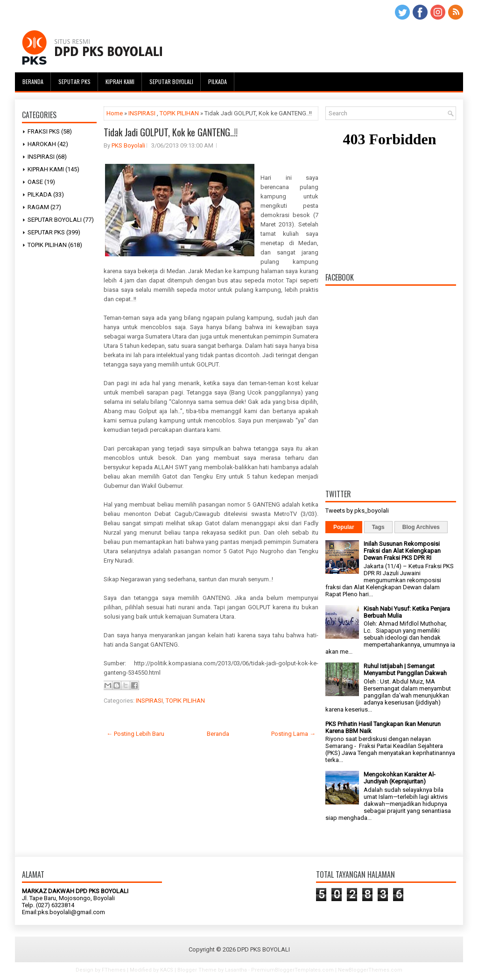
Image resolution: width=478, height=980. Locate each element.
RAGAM (38, 207)
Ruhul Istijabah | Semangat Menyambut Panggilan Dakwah (405, 670)
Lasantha (236, 970)
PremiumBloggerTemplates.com (292, 970)
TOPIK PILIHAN (47, 245)
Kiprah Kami (120, 81)
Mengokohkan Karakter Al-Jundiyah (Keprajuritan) (400, 778)
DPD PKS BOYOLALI (264, 949)
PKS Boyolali (128, 145)
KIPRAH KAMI (46, 169)
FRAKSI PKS (44, 131)
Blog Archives (421, 527)
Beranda (33, 81)
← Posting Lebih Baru (135, 734)
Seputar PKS (74, 81)
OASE (35, 182)
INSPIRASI (41, 157)
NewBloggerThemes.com (370, 970)
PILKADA (40, 194)
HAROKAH (42, 144)
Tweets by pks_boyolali (357, 511)
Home (115, 113)
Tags (378, 527)
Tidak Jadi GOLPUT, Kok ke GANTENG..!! (171, 132)
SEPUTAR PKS (46, 232)
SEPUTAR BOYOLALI (55, 220)
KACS (167, 970)
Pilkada (218, 81)
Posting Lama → (293, 734)
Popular (344, 527)
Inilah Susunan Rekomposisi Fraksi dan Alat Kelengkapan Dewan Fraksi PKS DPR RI (402, 551)
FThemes (114, 970)
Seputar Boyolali (171, 81)
